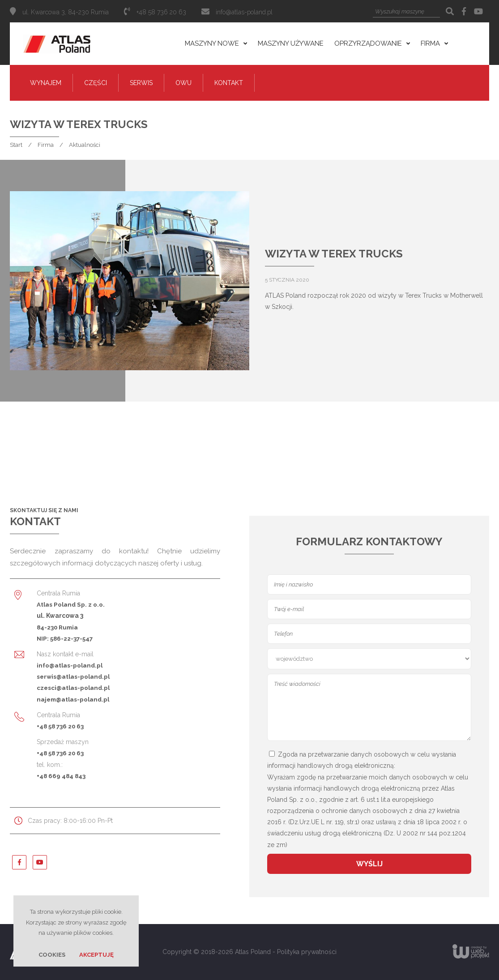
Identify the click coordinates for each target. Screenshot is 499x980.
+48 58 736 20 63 (60, 726)
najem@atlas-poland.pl (73, 699)
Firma (46, 145)
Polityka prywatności (307, 952)
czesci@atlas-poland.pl (73, 688)
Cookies (52, 955)
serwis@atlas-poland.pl (73, 676)
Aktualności (85, 145)
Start (16, 145)
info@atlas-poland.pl (244, 12)
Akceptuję (96, 955)
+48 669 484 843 (61, 776)
